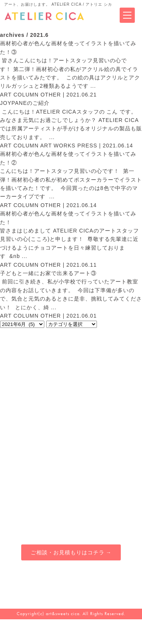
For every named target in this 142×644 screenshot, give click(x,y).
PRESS (87, 146)
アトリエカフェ (36, 494)
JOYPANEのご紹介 (25, 103)
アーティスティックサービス (36, 475)
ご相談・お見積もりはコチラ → (71, 552)
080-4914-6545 (71, 585)
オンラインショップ (107, 494)
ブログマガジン (107, 475)
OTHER (51, 95)
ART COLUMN (19, 95)
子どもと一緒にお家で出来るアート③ (48, 273)
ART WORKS (58, 146)
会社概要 (107, 513)
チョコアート (36, 513)
